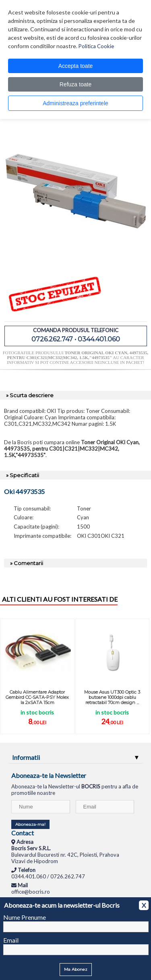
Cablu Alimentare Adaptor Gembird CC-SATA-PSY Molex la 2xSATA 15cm (37, 697)
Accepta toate (76, 66)
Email (11, 940)
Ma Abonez (76, 969)
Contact (23, 833)
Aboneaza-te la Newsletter (49, 775)
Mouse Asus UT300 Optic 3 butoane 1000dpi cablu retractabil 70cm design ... (112, 697)
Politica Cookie (96, 46)
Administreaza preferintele (75, 103)
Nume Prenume (25, 917)
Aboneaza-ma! (30, 824)
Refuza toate (75, 84)
